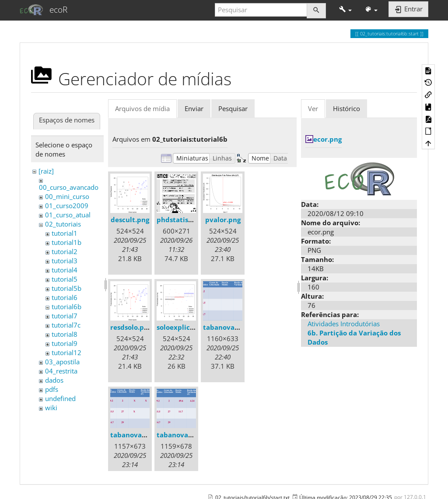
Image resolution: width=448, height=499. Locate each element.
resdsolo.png (131, 327)
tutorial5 (65, 279)
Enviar (194, 108)
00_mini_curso (67, 196)
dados (54, 380)
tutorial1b (66, 242)
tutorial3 (65, 261)
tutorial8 (65, 334)
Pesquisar (233, 108)
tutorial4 (65, 270)
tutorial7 (65, 316)
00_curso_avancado (69, 187)
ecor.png (327, 139)
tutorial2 (65, 251)
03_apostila (62, 362)
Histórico (346, 108)
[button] (345, 10)
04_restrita (61, 371)
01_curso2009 (67, 206)
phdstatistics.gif (183, 220)
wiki (51, 408)
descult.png (130, 220)
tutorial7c (66, 325)
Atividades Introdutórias (344, 324)
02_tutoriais (63, 224)
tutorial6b (66, 307)
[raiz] (46, 171)
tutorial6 (65, 297)
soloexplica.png (182, 327)
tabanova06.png (183, 435)
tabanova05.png (137, 435)
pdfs (52, 389)
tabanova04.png (230, 327)
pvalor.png (223, 220)
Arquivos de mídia (142, 108)
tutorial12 (66, 352)
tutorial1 (65, 233)
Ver (313, 108)
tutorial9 (65, 343)
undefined (60, 398)
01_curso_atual (68, 215)
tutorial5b (66, 288)
